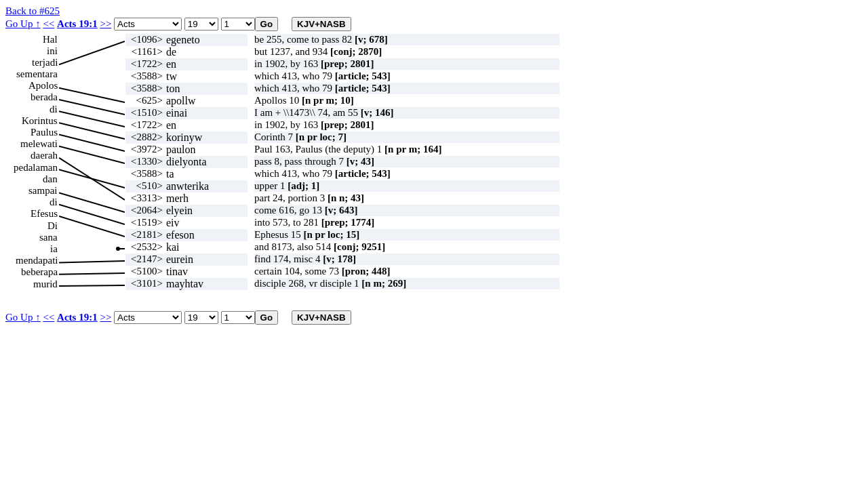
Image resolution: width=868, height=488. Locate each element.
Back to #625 (33, 11)
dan (50, 179)
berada (44, 97)
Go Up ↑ (23, 24)
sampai (43, 190)
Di (53, 226)
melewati (39, 144)
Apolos (43, 85)
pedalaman (36, 167)
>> (105, 24)
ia (54, 249)
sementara (37, 74)
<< (48, 24)
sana (48, 237)
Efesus (44, 213)
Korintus (40, 121)
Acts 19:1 (77, 24)
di (54, 109)
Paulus (44, 132)
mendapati (37, 260)
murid (45, 284)
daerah (44, 155)
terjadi (45, 62)
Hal (50, 39)
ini (52, 51)
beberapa (39, 272)
